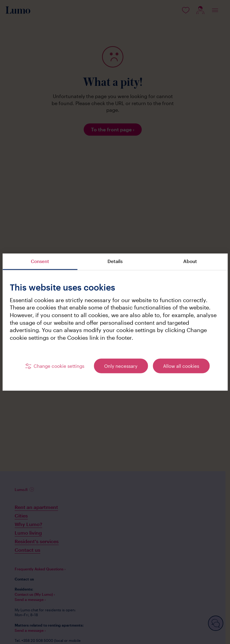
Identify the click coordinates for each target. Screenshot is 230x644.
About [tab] (190, 261)
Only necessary (121, 366)
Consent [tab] (40, 261)
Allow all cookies (181, 366)
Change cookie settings (59, 366)
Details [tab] (115, 261)
